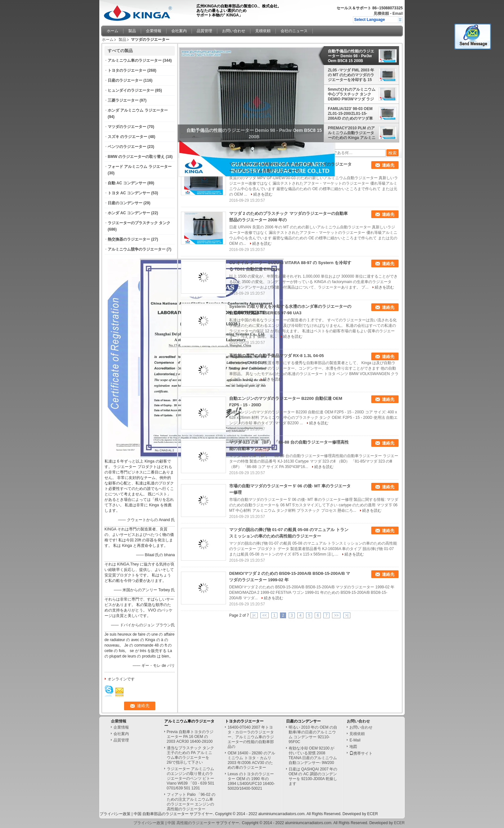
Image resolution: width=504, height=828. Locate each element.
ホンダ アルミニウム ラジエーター (138, 110)
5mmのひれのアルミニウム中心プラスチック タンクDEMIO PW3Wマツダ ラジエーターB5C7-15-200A (352, 94)
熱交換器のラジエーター (129, 239)
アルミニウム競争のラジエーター (137, 249)
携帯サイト (361, 753)
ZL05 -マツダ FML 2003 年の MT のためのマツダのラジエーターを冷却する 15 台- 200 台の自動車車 (351, 75)
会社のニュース (294, 31)
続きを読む (263, 194)
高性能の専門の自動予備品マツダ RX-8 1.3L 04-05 (276, 356)
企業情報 (154, 31)
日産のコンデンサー (125, 203)
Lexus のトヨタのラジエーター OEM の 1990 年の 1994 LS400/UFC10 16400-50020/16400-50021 (251, 781)
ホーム (113, 31)
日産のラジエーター (125, 80)
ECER (372, 814)
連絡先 (388, 165)
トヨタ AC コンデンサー (129, 193)
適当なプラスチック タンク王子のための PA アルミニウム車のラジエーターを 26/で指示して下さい (190, 755)
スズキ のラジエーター (127, 137)
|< (254, 615)
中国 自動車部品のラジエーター (161, 814)
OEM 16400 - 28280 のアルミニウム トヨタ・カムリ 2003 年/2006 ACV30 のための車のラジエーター (251, 760)
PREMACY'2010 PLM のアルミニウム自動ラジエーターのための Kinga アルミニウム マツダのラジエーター (352, 133)
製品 (132, 31)
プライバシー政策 (115, 814)
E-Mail (355, 740)
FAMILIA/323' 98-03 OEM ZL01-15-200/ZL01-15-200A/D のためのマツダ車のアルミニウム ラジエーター (351, 114)
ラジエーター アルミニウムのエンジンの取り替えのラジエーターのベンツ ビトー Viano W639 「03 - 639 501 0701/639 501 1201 (191, 778)
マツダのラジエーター (127, 127)
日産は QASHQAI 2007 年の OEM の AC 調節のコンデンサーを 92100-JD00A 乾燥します (313, 776)
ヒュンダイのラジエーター (131, 90)
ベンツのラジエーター (127, 147)
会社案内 (179, 31)
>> (336, 615)
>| (347, 615)
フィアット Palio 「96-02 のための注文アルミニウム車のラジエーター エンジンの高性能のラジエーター (191, 802)
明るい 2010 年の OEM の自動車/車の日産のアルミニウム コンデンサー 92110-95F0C (313, 735)
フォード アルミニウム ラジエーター (140, 167)
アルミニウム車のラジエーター (135, 60)
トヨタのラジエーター (127, 70)
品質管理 (204, 31)
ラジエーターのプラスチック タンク (139, 223)
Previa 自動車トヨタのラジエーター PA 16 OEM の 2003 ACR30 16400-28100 (190, 737)
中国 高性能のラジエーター (191, 823)
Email (398, 14)
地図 (353, 747)
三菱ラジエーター (123, 100)
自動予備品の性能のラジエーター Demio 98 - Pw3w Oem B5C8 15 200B (351, 56)
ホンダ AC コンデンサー (129, 213)
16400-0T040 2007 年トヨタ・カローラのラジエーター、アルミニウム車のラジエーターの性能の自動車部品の (251, 737)
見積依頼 (381, 14)
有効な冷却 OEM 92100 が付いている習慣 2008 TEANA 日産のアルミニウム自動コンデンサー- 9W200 (313, 755)
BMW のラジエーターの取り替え (136, 157)
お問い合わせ (234, 31)
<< (265, 615)
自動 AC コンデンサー (127, 183)
